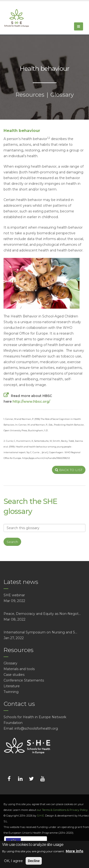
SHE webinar (14, 595)
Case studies (14, 675)
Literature (12, 686)
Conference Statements (24, 680)
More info (75, 851)
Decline (34, 861)
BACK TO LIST (69, 470)
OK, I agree (13, 861)
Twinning (11, 692)
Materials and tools (19, 669)
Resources (30, 95)
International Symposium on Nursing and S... (40, 632)
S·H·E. (41, 816)
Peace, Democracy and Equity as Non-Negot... (42, 614)
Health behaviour (22, 130)
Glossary (62, 95)
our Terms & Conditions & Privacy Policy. (62, 810)
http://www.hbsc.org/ (31, 401)
